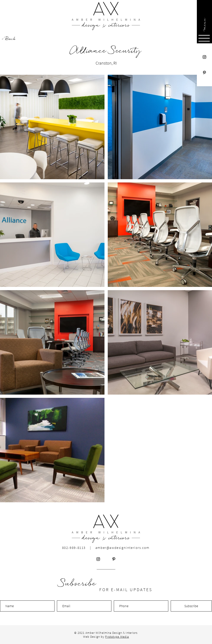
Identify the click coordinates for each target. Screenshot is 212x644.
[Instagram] (204, 57)
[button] (204, 24)
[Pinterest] (204, 73)
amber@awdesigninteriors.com (122, 548)
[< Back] (17, 39)
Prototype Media (117, 637)
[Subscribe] (191, 606)
